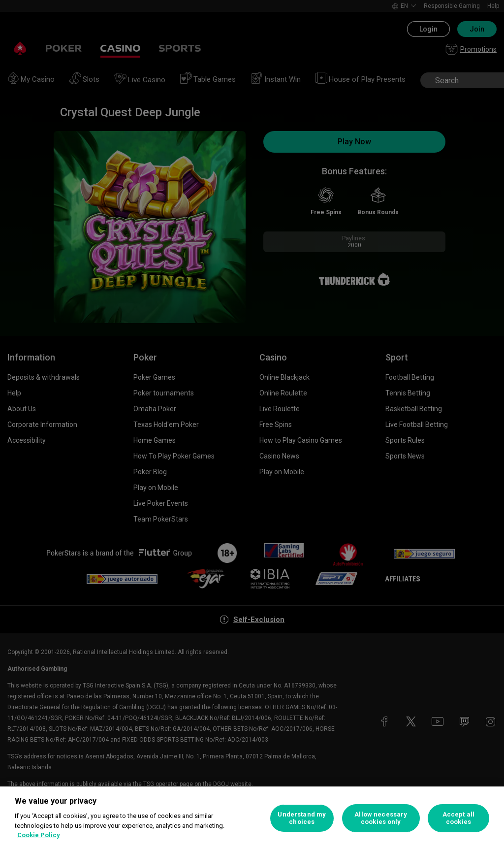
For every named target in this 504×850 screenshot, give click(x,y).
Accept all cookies (458, 818)
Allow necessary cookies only (381, 818)
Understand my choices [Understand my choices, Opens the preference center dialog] (302, 818)
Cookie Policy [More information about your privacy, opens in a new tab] (39, 835)
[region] (252, 818)
